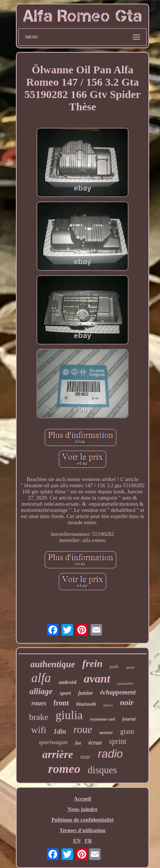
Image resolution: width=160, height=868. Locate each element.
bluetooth (86, 704)
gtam (127, 731)
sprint (118, 741)
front (61, 703)
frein (92, 663)
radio (110, 754)
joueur (129, 719)
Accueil (82, 799)
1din (60, 731)
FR (88, 841)
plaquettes (125, 683)
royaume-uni (102, 719)
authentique (53, 664)
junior (86, 693)
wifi (39, 730)
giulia (69, 715)
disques (102, 770)
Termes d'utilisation (82, 830)
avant (97, 678)
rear (86, 757)
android (68, 682)
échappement (118, 692)
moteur (106, 733)
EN (77, 841)
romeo (64, 769)
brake (39, 717)
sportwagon (53, 742)
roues (39, 703)
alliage (41, 691)
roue (83, 729)
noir (127, 702)
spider (130, 667)
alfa (41, 678)
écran (95, 743)
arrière (58, 754)
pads (114, 666)
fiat (78, 743)
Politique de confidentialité (83, 820)
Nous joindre (83, 809)
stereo (108, 705)
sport (65, 693)
